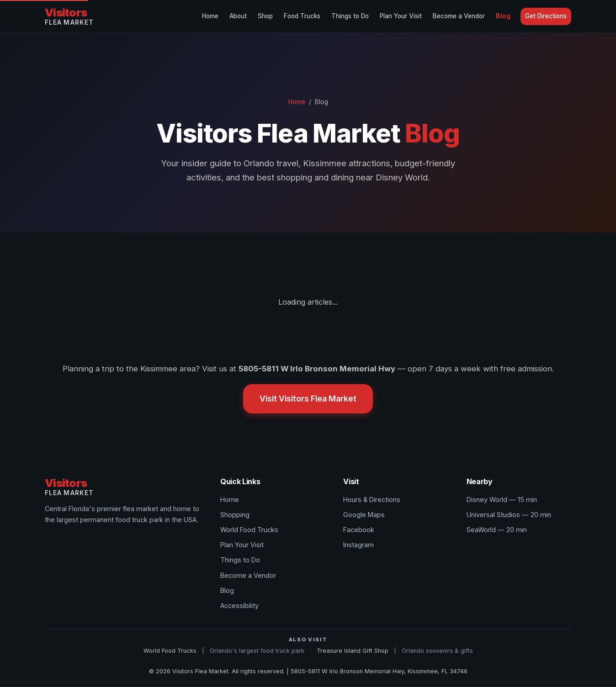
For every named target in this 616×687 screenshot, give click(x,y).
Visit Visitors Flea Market (308, 399)
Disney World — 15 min (502, 499)
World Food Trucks (249, 530)
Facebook (359, 530)
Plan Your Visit (401, 16)
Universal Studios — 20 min (509, 515)
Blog (503, 16)
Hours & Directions (372, 499)
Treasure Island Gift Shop (353, 651)
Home (210, 16)
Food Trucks (302, 16)
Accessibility (239, 605)
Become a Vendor (459, 16)
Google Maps (364, 515)
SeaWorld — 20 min (497, 530)
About (238, 16)
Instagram (358, 545)
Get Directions (546, 16)
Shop (265, 16)
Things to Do (350, 16)
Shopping (235, 515)
